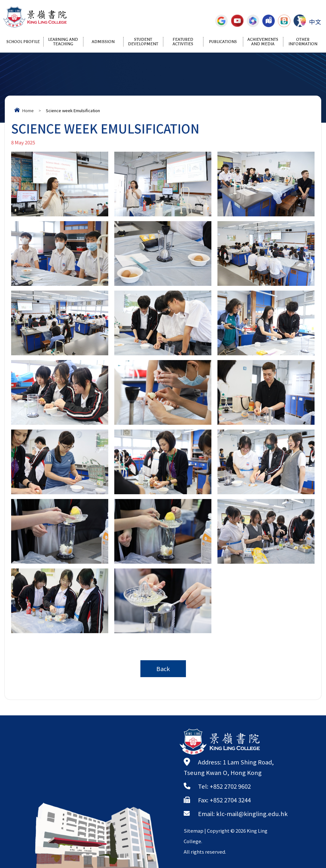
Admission (103, 42)
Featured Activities (183, 42)
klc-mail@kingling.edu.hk (252, 814)
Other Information (303, 42)
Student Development (143, 42)
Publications (223, 42)
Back (163, 669)
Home (28, 110)
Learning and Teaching (63, 42)
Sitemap (194, 831)
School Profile (23, 42)
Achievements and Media (263, 42)
